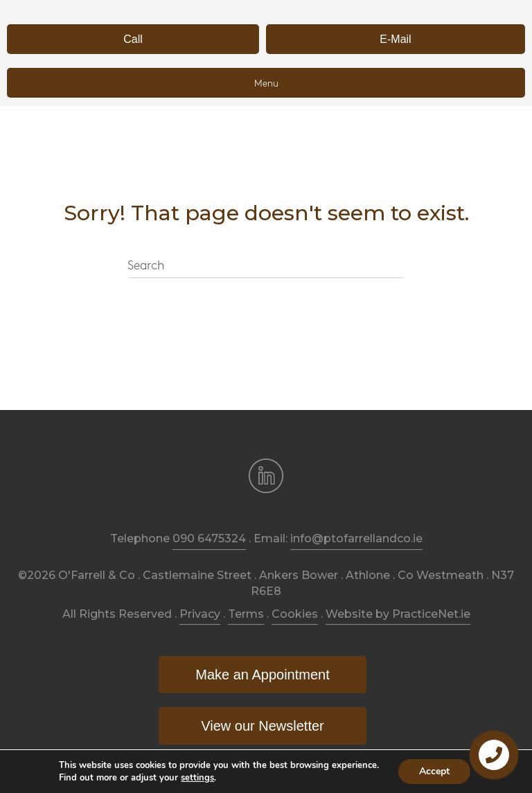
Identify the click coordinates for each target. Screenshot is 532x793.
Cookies (295, 614)
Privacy (200, 614)
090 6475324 (209, 538)
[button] (133, 39)
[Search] (266, 267)
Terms (246, 614)
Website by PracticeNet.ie (398, 614)
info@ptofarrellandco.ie (356, 538)
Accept (434, 771)
